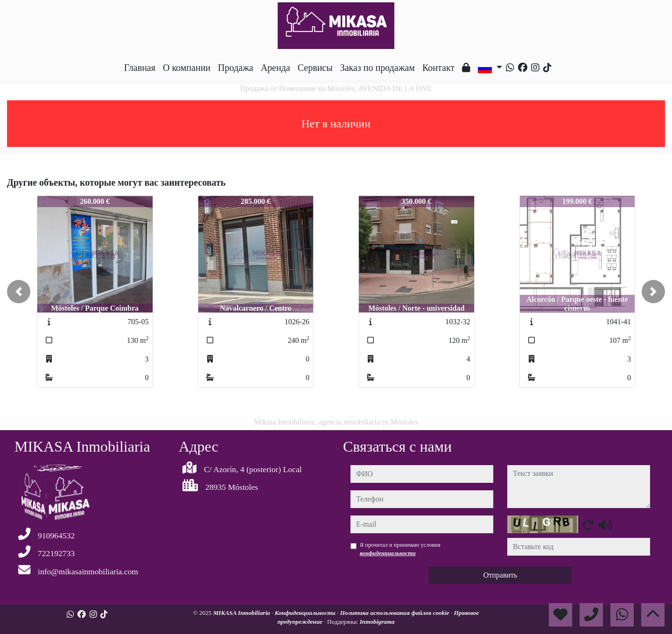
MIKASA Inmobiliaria (242, 613)
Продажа (236, 68)
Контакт (438, 68)
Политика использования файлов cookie (395, 613)
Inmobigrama (377, 622)
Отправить (500, 575)
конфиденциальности (388, 553)
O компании (187, 68)
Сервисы (315, 68)
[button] (19, 292)
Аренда (276, 68)
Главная (140, 68)
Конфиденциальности (306, 613)
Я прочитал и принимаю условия (400, 549)
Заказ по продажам (378, 68)
